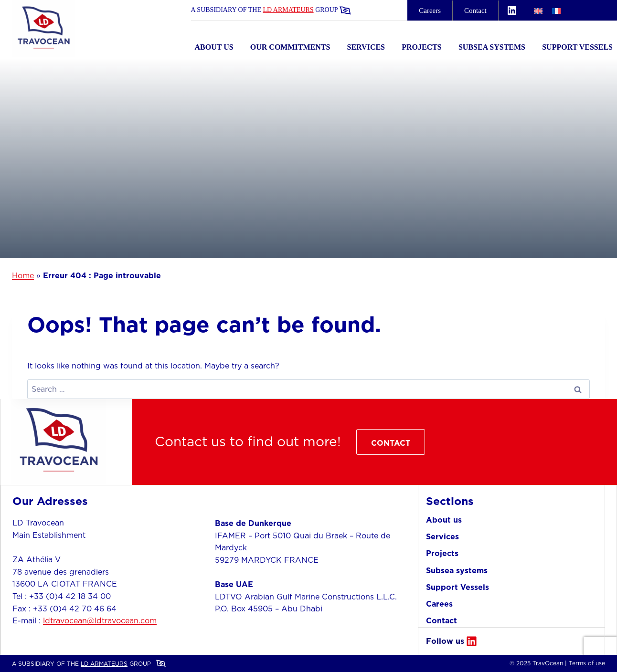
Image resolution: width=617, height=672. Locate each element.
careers (430, 10)
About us (214, 47)
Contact (475, 10)
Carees (439, 604)
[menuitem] (538, 10)
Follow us (445, 641)
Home (23, 275)
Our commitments (290, 47)
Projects (422, 47)
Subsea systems (492, 47)
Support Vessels (577, 47)
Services (366, 47)
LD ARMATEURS (288, 10)
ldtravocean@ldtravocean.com (100, 620)
